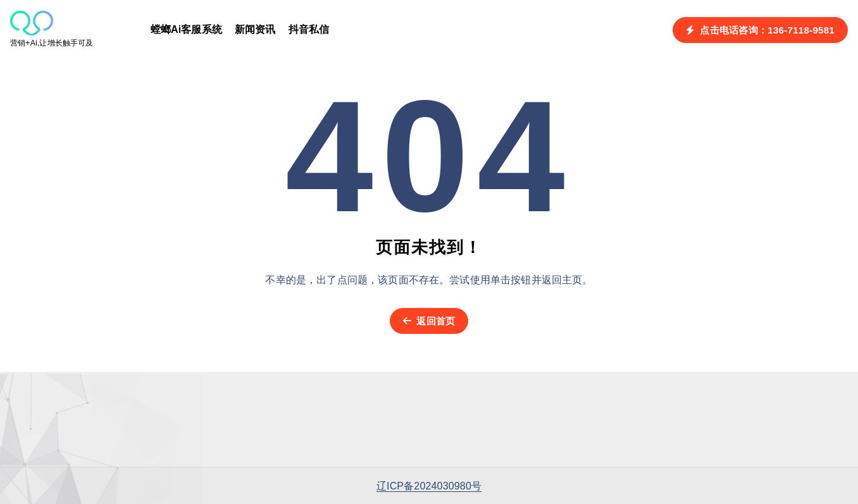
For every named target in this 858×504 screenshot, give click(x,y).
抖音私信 (309, 29)
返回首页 (429, 321)
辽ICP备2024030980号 (429, 486)
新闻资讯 (255, 29)
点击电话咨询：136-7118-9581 (760, 30)
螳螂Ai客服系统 (186, 29)
